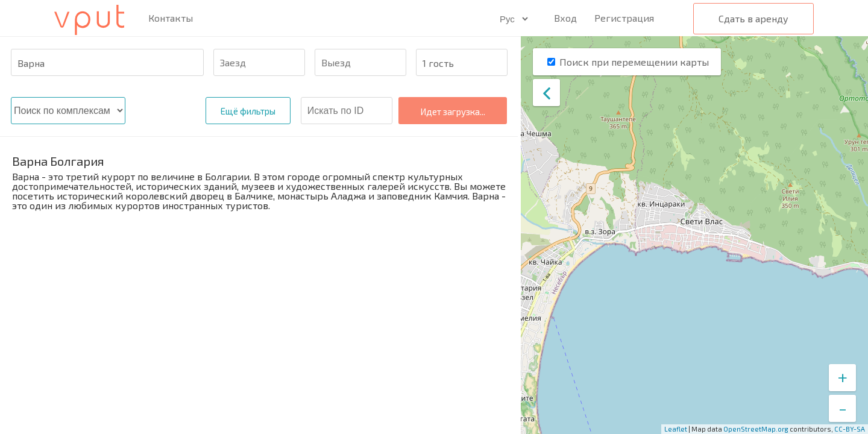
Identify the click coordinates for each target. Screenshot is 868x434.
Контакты (171, 18)
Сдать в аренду (753, 18)
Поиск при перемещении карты (634, 62)
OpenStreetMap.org (756, 429)
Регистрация (624, 18)
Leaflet (676, 429)
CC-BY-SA (850, 429)
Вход (565, 18)
